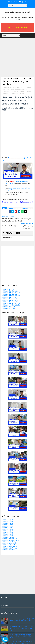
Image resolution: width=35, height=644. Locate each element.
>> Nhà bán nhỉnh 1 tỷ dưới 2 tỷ (11, 291)
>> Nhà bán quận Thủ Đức (9, 548)
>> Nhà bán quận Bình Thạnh (10, 540)
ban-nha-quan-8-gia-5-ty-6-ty (20, 90)
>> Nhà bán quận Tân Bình (9, 545)
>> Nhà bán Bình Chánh (8, 550)
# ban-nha (10, 208)
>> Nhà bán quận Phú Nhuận (10, 543)
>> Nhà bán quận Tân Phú (9, 546)
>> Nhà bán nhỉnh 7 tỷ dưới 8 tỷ (11, 300)
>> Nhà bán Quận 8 (7, 531)
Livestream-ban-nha (8, 92)
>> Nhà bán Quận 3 (7, 523)
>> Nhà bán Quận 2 (7, 522)
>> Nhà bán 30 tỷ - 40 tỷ (9, 308)
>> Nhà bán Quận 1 (7, 520)
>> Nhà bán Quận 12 (8, 537)
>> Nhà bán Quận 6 (7, 528)
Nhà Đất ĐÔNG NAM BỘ (17, 12)
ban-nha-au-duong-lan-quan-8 (18, 88)
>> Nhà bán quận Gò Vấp (9, 542)
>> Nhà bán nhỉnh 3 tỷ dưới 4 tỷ (11, 294)
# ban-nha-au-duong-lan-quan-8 (23, 208)
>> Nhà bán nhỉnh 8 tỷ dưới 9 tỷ (11, 302)
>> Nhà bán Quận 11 (8, 536)
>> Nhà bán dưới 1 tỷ (8, 289)
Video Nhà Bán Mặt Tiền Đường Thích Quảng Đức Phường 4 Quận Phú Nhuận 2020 (21, 636)
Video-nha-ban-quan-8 (18, 94)
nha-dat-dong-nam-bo (20, 92)
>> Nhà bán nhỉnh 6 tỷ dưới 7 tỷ (11, 299)
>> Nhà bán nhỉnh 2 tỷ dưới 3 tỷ (11, 293)
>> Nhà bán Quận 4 (7, 525)
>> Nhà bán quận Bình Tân (9, 539)
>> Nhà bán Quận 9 (7, 532)
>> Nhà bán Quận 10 (8, 534)
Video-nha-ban (7, 94)
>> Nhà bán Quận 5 (7, 526)
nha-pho (29, 92)
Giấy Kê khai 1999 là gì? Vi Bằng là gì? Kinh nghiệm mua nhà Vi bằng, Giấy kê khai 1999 (22, 628)
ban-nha (7, 88)
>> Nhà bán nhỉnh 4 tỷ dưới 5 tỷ (11, 296)
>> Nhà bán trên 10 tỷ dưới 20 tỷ (11, 305)
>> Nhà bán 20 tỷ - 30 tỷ (9, 307)
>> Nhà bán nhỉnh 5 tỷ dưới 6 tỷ (11, 297)
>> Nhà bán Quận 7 (7, 529)
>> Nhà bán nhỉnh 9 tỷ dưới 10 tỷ (11, 303)
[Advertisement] (17, 60)
